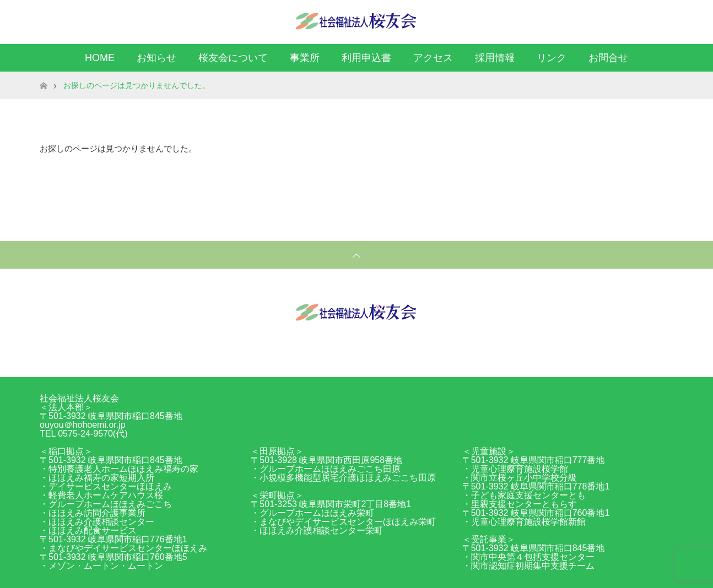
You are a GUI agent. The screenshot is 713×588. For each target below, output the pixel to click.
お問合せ (608, 58)
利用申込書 (366, 58)
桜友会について (233, 58)
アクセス (433, 58)
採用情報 (495, 58)
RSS (662, 20)
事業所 (305, 58)
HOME (100, 58)
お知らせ (156, 58)
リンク (552, 58)
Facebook (643, 20)
